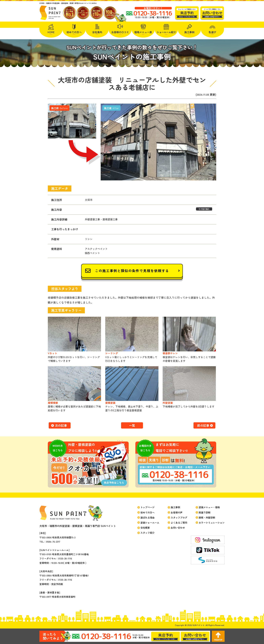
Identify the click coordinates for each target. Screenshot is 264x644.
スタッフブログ (179, 517)
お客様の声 (177, 512)
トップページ (147, 507)
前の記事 (203, 425)
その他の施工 (204, 209)
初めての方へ (74, 32)
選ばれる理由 (147, 517)
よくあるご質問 (179, 523)
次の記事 (61, 425)
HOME (51, 32)
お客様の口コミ (120, 32)
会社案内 (97, 32)
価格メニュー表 (143, 32)
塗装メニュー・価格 (209, 507)
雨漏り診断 (205, 512)
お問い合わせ (178, 528)
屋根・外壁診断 (207, 517)
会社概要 (145, 528)
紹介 (166, 32)
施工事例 (189, 32)
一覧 (132, 425)
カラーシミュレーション (212, 523)
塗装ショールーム (150, 523)
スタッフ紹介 (147, 533)
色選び (212, 32)
